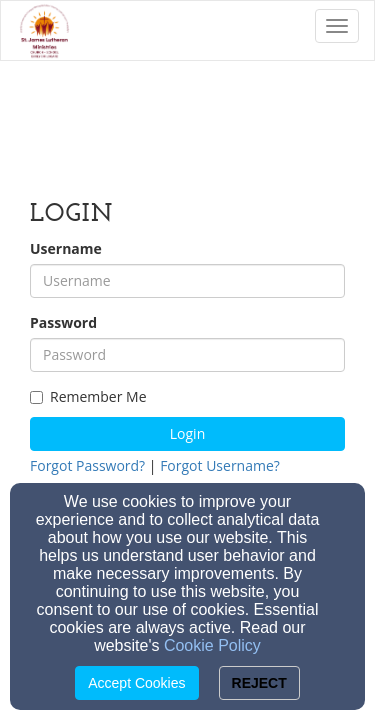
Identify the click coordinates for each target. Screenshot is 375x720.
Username (66, 248)
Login (187, 433)
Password (63, 322)
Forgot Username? (220, 465)
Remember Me (88, 396)
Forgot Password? (87, 465)
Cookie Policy (212, 645)
